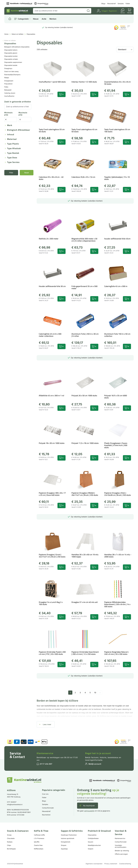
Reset (27, 173)
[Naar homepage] (10, 19)
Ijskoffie (37, 842)
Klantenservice (45, 753)
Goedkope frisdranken (69, 835)
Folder (128, 4)
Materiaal (12, 139)
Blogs (103, 4)
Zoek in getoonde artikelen (18, 102)
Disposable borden (11, 56)
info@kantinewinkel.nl (15, 804)
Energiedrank (66, 842)
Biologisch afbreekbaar (19, 130)
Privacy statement (111, 864)
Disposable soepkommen (13, 62)
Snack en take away (11, 71)
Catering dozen (10, 93)
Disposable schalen (11, 59)
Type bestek (13, 153)
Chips (9, 845)
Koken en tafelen (18, 34)
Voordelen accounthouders (121, 846)
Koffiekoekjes (39, 849)
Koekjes (10, 842)
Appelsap (64, 849)
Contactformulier (48, 808)
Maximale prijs (23, 114)
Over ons (45, 794)
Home (6, 34)
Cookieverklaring (125, 864)
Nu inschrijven (89, 806)
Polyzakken (8, 84)
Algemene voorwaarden (94, 864)
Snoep (9, 835)
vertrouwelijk (89, 811)
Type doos (12, 158)
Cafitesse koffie (39, 835)
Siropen (64, 845)
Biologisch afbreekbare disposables (17, 47)
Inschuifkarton (9, 96)
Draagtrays (8, 68)
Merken (53, 19)
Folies (6, 87)
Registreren (113, 11)
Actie (44, 19)
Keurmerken (46, 815)
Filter (11, 173)
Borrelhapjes (11, 849)
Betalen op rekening (122, 851)
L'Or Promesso (39, 838)
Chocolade (11, 838)
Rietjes (7, 78)
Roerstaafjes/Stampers (12, 75)
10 (95, 693)
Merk (10, 125)
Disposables (92, 835)
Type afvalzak (14, 148)
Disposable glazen (11, 53)
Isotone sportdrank (68, 838)
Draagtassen (9, 81)
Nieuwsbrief (111, 4)
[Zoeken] (88, 11)
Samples (121, 4)
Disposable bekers (11, 50)
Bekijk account (95, 764)
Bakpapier (8, 90)
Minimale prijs (8, 114)
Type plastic (13, 144)
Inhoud (11, 135)
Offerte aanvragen (121, 854)
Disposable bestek (11, 65)
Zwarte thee (38, 845)
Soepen (91, 849)
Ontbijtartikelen (93, 838)
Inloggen (105, 11)
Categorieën (23, 19)
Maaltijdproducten (94, 845)
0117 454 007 (46, 764)
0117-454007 (12, 802)
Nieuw (36, 19)
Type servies (13, 162)
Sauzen (91, 842)
